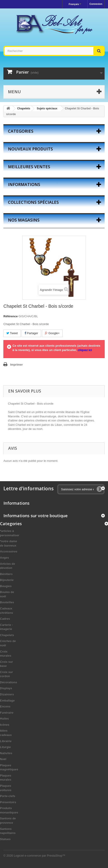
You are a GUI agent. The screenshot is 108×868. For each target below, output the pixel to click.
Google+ (52, 333)
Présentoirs (8, 802)
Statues (5, 839)
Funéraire (7, 713)
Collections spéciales (33, 202)
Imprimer (17, 365)
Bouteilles (7, 602)
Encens (5, 707)
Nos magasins (24, 220)
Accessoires (9, 552)
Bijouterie (7, 580)
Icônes (5, 725)
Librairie (6, 741)
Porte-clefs (8, 796)
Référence (11, 316)
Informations (24, 184)
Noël (3, 759)
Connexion (96, 4)
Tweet (12, 333)
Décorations (9, 682)
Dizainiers (7, 694)
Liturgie (5, 747)
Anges (5, 558)
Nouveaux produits (30, 149)
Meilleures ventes (29, 167)
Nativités (6, 753)
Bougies (6, 586)
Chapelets (7, 635)
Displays (6, 688)
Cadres (5, 619)
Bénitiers (6, 574)
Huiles (4, 719)
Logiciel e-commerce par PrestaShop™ (40, 856)
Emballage (7, 701)
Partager (31, 333)
